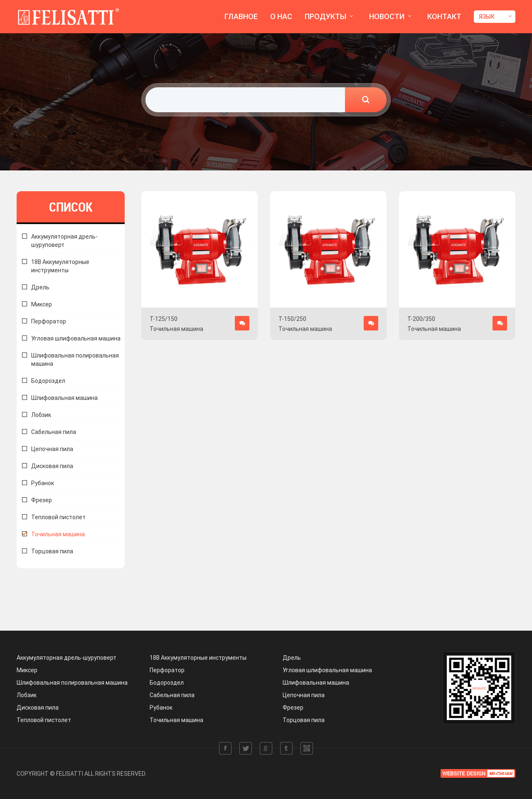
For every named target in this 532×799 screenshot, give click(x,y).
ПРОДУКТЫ (325, 16)
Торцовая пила (52, 551)
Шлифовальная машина (64, 398)
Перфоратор (49, 321)
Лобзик (41, 415)
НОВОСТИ (387, 16)
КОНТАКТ (444, 16)
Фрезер (42, 500)
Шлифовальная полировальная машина (75, 360)
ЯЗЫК (487, 17)
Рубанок (43, 483)
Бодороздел (48, 381)
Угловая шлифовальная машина (76, 338)
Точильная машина (58, 534)
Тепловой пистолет (58, 517)
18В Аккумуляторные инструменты (60, 266)
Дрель (40, 287)
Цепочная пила (52, 449)
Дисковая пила (52, 466)
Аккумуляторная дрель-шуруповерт (66, 658)
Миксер (42, 304)
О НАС (281, 16)
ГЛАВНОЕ (241, 16)
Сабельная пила (54, 432)
